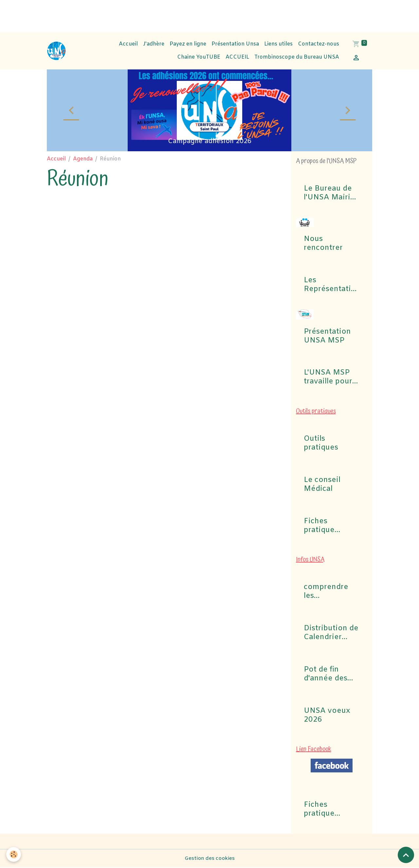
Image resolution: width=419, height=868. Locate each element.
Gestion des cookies (209, 859)
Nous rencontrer (323, 244)
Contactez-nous (319, 44)
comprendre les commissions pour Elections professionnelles (330, 592)
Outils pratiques (321, 443)
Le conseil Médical (322, 485)
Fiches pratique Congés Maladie (319, 526)
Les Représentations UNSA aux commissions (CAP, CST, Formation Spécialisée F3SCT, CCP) (330, 285)
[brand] (57, 51)
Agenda (83, 159)
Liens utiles (278, 44)
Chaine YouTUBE (198, 57)
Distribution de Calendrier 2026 (331, 633)
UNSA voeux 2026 (327, 715)
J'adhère (154, 44)
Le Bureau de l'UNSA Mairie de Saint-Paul (329, 193)
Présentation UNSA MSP (327, 336)
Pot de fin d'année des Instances (326, 674)
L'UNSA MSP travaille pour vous (328, 377)
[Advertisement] (119, 15)
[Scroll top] (406, 855)
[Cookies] (14, 854)
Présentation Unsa (235, 44)
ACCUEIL (237, 57)
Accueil (128, 44)
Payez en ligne (188, 44)
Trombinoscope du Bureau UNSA (297, 57)
